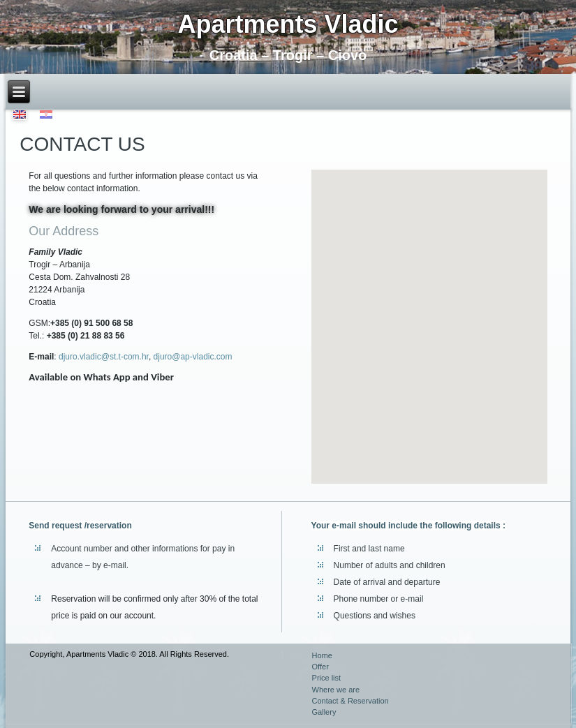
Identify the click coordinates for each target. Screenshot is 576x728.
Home (322, 655)
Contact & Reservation (350, 701)
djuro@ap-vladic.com (193, 357)
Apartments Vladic (288, 24)
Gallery (324, 712)
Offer (320, 667)
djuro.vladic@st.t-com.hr (104, 357)
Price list (327, 678)
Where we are (336, 690)
